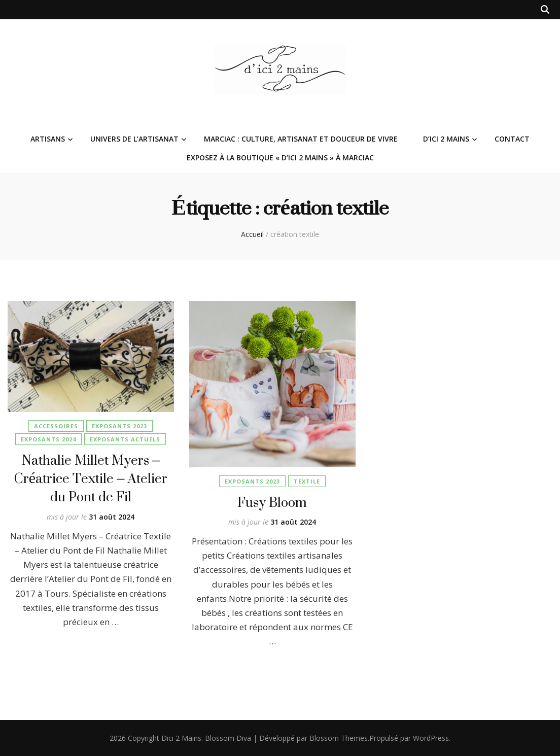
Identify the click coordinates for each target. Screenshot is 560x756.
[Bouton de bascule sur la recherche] (545, 10)
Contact (512, 139)
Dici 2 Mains (181, 738)
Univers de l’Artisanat (134, 139)
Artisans (48, 139)
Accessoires (56, 426)
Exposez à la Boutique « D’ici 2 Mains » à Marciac (280, 158)
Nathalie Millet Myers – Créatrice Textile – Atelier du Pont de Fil (91, 478)
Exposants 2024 (48, 439)
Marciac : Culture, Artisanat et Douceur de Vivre (301, 139)
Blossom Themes (339, 738)
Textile (307, 481)
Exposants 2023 (119, 426)
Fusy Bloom (272, 502)
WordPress (431, 738)
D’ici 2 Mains (446, 139)
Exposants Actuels (125, 439)
